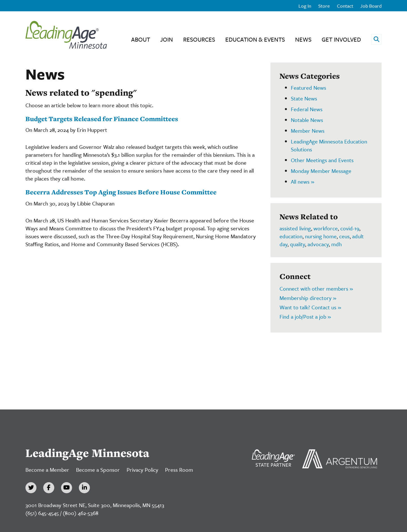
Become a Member (47, 470)
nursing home (321, 236)
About (141, 39)
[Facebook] (49, 488)
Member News (308, 131)
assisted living (295, 228)
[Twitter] (31, 488)
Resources (199, 39)
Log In (305, 6)
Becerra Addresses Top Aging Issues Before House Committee (121, 192)
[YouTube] (67, 488)
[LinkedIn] (84, 488)
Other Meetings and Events (322, 160)
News (303, 39)
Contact (345, 6)
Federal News (307, 109)
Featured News (309, 88)
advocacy (318, 244)
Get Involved (341, 39)
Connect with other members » (316, 288)
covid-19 (350, 228)
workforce (326, 228)
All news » (303, 182)
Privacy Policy (142, 470)
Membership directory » (308, 298)
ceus (344, 236)
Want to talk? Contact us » (310, 307)
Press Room (179, 470)
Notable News (307, 120)
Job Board (371, 6)
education (291, 236)
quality (297, 244)
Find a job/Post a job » (305, 317)
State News (304, 98)
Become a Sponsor (98, 470)
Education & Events (255, 39)
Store (324, 6)
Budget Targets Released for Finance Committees (102, 119)
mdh (336, 244)
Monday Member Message (321, 171)
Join (167, 39)
